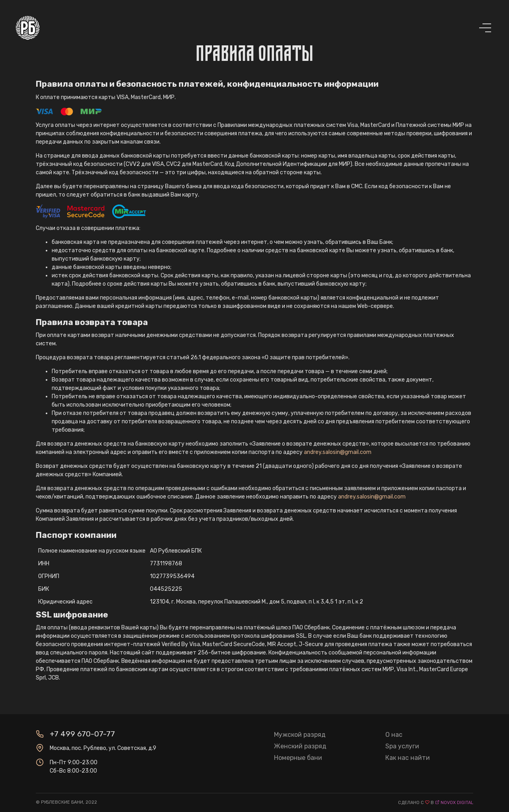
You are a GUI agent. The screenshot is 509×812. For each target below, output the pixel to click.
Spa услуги (402, 746)
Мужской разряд (300, 735)
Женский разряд (300, 746)
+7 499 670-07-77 (82, 734)
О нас (394, 735)
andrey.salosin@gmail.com (338, 452)
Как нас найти (408, 758)
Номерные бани (298, 758)
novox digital (457, 803)
